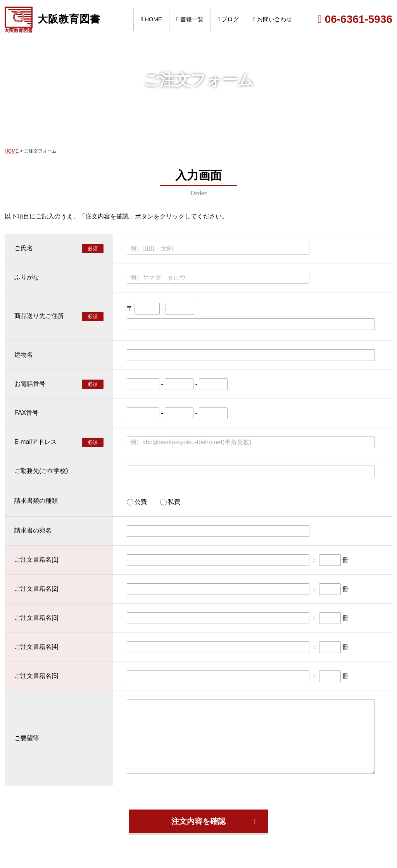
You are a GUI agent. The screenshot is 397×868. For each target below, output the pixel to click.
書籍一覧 (190, 19)
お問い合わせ (273, 19)
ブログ (229, 19)
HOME (151, 19)
